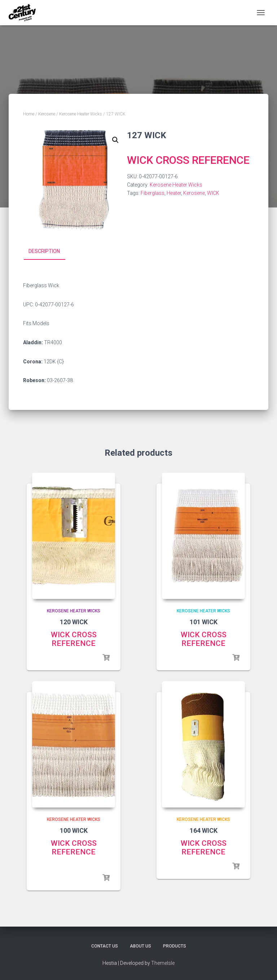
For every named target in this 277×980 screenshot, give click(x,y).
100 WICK (74, 830)
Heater (174, 193)
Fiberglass (153, 193)
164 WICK (204, 830)
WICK (213, 193)
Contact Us (105, 946)
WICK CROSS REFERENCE (188, 160)
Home (29, 114)
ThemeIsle (163, 963)
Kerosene (47, 114)
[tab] (50, 251)
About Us (140, 946)
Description (44, 251)
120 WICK (74, 622)
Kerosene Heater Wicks (81, 114)
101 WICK (204, 622)
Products (175, 946)
